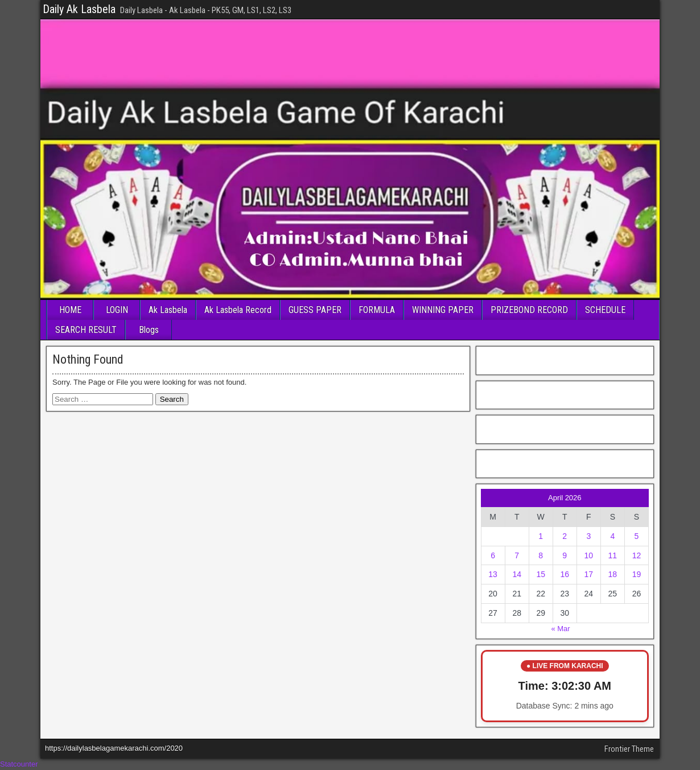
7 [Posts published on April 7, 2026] (517, 555)
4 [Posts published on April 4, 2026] (612, 536)
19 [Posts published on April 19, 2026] (637, 574)
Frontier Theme (629, 749)
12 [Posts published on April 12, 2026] (637, 555)
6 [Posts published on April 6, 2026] (493, 555)
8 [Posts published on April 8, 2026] (541, 555)
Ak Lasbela (168, 310)
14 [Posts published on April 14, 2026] (517, 574)
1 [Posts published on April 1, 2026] (541, 536)
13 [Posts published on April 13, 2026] (493, 574)
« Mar (560, 629)
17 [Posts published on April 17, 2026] (589, 574)
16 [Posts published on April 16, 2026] (565, 574)
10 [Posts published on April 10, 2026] (589, 555)
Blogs (149, 330)
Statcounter (19, 764)
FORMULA (377, 310)
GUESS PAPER (315, 310)
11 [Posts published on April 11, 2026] (613, 555)
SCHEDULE (605, 310)
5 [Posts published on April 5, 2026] (637, 536)
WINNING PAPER (443, 310)
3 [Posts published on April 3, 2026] (588, 536)
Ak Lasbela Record (238, 310)
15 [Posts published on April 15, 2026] (541, 574)
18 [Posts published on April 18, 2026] (613, 574)
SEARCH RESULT (86, 330)
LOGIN (117, 310)
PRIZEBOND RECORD (529, 310)
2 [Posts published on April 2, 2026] (565, 536)
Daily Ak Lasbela (79, 9)
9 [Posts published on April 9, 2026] (565, 555)
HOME (70, 310)
